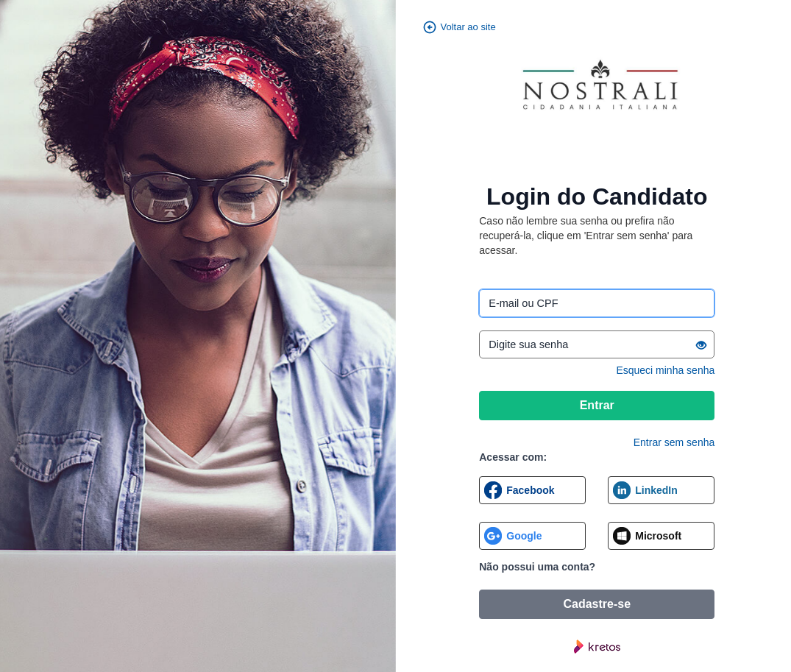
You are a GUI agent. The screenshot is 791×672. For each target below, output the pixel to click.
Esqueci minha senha (665, 370)
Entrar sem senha (674, 442)
